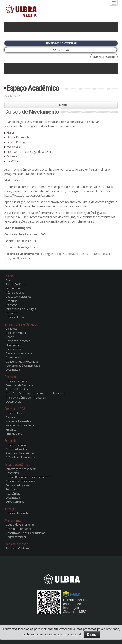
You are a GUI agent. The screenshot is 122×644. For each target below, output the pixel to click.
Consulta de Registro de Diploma (26, 533)
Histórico (11, 429)
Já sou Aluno (61, 50)
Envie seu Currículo (17, 548)
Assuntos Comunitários (20, 453)
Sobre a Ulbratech (17, 513)
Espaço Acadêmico (33, 88)
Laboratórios (14, 349)
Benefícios (12, 473)
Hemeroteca (13, 345)
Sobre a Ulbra (14, 413)
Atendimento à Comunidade (23, 366)
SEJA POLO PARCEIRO (104, 57)
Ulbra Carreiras (15, 502)
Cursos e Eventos (16, 449)
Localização (13, 370)
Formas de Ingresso (18, 485)
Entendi (92, 634)
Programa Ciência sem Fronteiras (26, 398)
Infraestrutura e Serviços (21, 309)
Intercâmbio (13, 493)
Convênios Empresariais (21, 481)
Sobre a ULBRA (15, 317)
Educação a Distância (19, 297)
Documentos (14, 402)
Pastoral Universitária (19, 353)
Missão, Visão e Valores (20, 425)
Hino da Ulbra (14, 434)
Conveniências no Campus (22, 361)
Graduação (13, 288)
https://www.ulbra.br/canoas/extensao (29, 195)
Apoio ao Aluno (15, 357)
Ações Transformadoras (21, 457)
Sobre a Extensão (17, 445)
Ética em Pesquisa (17, 389)
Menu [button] (61, 105)
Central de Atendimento (20, 525)
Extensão (12, 305)
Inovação (11, 313)
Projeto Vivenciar (16, 537)
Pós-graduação (15, 293)
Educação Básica (16, 284)
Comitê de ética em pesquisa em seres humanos (35, 393)
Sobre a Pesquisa (17, 381)
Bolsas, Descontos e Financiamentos (28, 477)
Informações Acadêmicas (21, 469)
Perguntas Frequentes (19, 529)
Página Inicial (11, 95)
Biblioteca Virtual (16, 333)
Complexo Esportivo (18, 341)
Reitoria (10, 417)
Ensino (10, 280)
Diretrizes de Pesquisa (20, 385)
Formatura (12, 489)
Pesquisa (12, 301)
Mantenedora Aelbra (19, 421)
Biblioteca (12, 329)
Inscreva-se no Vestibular (61, 43)
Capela (10, 337)
